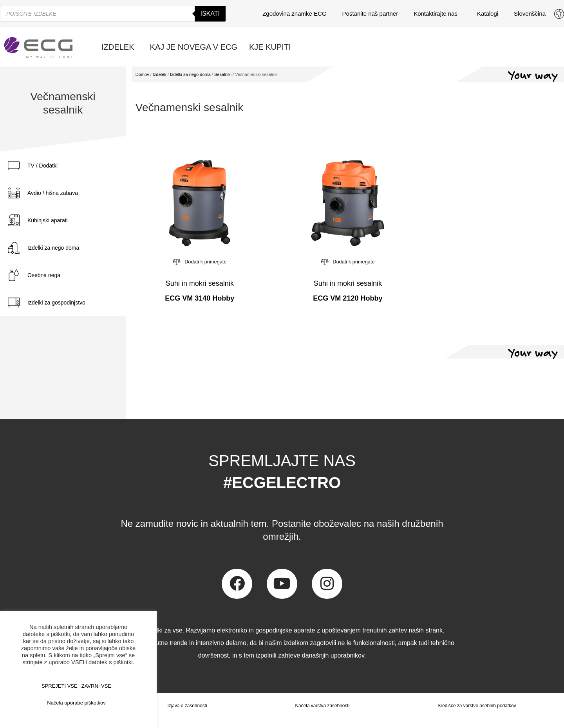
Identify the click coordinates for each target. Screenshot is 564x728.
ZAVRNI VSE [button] (96, 686)
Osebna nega (44, 275)
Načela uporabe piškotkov (76, 703)
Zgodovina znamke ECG (294, 14)
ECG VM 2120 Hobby (348, 298)
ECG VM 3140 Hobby (200, 298)
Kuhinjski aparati (48, 220)
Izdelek (160, 74)
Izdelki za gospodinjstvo (56, 303)
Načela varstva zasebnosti (322, 706)
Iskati (210, 14)
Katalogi (488, 14)
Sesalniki (223, 74)
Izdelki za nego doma (53, 248)
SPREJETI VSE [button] (60, 686)
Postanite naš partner (370, 14)
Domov (142, 74)
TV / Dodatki (42, 166)
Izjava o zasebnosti (187, 706)
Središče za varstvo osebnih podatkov (477, 706)
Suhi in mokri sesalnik (200, 283)
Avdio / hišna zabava (53, 193)
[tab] (63, 166)
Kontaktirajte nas (437, 14)
